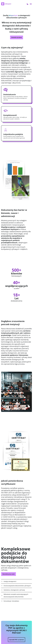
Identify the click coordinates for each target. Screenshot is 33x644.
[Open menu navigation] (31, 4)
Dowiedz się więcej (17, 37)
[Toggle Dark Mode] (28, 4)
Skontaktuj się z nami (9, 574)
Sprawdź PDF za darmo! (17, 640)
